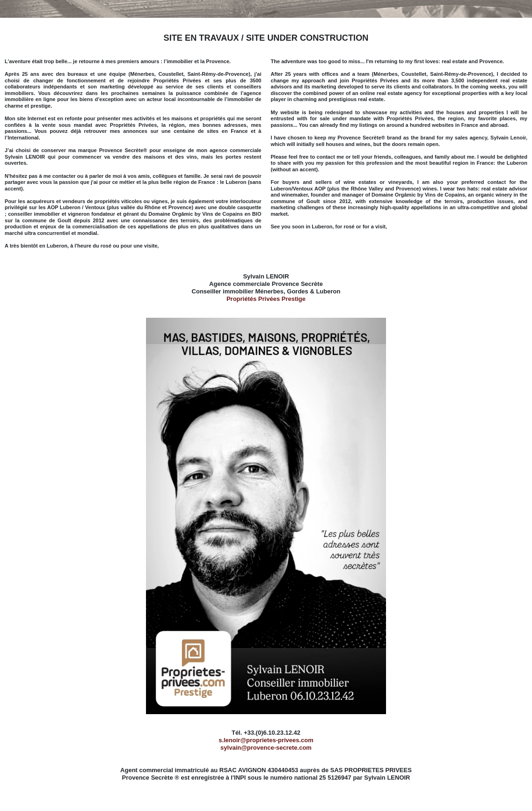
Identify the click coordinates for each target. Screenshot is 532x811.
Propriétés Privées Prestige (266, 299)
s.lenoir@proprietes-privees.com (266, 740)
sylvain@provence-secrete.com (266, 748)
